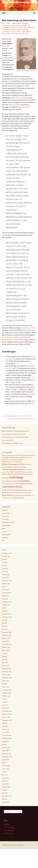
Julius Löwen (11, 34)
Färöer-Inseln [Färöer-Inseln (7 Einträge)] (5, 478)
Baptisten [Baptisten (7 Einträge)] (32, 455)
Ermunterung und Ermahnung (20, 30)
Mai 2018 (4, 684)
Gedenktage (6, 32)
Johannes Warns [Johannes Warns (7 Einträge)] (28, 484)
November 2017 (7, 693)
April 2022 (5, 611)
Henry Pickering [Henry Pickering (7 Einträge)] (20, 484)
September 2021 (7, 617)
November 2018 (7, 672)
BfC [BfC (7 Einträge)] (19, 458)
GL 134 (5, 83)
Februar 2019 (6, 666)
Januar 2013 (5, 778)
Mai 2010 (4, 799)
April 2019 (5, 660)
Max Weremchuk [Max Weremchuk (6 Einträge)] (27, 490)
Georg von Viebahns (14, 105)
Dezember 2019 (7, 644)
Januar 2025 (5, 578)
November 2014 (7, 754)
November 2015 (7, 738)
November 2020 (7, 635)
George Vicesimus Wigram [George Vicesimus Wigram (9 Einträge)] (10, 481)
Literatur (18, 25)
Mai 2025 (4, 565)
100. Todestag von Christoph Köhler (21, 419)
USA (3, 541)
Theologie (24, 25)
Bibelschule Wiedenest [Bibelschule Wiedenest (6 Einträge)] (26, 458)
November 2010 (7, 796)
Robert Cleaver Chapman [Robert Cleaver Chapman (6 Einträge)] (19, 495)
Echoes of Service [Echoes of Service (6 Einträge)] (29, 472)
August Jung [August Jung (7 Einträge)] (26, 455)
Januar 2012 (5, 784)
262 (26, 389)
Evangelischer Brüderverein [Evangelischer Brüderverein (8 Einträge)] (10, 474)
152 (16, 382)
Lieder (17, 34)
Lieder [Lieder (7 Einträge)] (21, 490)
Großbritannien (6, 525)
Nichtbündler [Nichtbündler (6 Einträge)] (18, 493)
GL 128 (10, 81)
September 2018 (7, 678)
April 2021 (5, 626)
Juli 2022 (4, 608)
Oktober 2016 (6, 717)
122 (10, 382)
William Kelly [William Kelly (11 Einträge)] (19, 498)
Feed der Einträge (9, 827)
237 (18, 389)
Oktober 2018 (6, 675)
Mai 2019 (4, 656)
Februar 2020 (6, 641)
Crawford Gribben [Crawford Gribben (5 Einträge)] (6, 472)
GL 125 (18, 79)
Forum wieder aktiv (8, 440)
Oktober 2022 (6, 605)
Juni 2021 (5, 620)
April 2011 (5, 793)
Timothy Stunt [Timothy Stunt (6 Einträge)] (11, 498)
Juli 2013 (4, 772)
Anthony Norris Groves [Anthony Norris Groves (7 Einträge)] (16, 455)
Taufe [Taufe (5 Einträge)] (32, 496)
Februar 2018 (6, 687)
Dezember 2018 (7, 669)
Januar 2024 (5, 590)
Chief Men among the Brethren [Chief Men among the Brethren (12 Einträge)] (13, 469)
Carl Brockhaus (6, 30)
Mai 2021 (4, 623)
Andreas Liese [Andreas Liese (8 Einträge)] (6, 455)
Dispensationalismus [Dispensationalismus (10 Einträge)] (17, 472)
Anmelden (7, 824)
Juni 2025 (5, 562)
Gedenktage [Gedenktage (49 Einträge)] (16, 477)
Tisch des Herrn (24, 34)
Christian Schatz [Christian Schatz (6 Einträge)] (28, 470)
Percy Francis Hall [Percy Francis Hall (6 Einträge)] (26, 493)
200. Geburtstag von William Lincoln (12, 443)
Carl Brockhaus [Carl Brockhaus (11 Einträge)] (7, 467)
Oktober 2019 (6, 647)
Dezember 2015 (7, 735)
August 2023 (6, 596)
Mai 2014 (4, 763)
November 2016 (7, 714)
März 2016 (5, 726)
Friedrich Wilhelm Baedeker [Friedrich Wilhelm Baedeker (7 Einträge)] (26, 474)
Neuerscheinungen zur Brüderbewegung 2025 (15, 431)
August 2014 (6, 760)
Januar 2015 (5, 751)
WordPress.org (8, 833)
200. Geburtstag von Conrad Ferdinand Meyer (15, 437)
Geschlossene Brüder (8, 25)
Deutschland (18, 23)
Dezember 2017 (7, 690)
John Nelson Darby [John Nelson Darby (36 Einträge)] (12, 487)
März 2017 (5, 705)
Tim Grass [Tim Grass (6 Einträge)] (4, 498)
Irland (4, 528)
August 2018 (6, 681)
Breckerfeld (32, 28)
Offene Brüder (6, 535)
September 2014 (7, 757)
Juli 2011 (4, 790)
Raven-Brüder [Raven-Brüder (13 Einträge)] (7, 495)
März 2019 (5, 663)
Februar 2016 (6, 729)
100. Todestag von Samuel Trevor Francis (14, 434)
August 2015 (6, 741)
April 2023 (5, 599)
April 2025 (5, 568)
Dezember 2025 (7, 553)
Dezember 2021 (7, 614)
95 (34, 380)
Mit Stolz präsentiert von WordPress (13, 845)
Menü (4, 13)
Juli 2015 (4, 744)
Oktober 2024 (6, 584)
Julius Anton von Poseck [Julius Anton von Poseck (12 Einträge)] (11, 490)
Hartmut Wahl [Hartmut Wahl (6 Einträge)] (6, 484)
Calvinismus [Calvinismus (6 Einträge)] (28, 464)
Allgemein (5, 510)
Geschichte (25, 23)
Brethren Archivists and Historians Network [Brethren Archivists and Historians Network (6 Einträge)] (13, 460)
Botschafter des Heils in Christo (18, 28)
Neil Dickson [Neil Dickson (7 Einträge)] (11, 493)
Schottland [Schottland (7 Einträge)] (28, 495)
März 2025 (5, 572)
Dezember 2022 (7, 602)
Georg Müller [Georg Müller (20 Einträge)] (24, 481)
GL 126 (25, 86)
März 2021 (5, 629)
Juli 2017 (4, 699)
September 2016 (7, 720)
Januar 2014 (5, 769)
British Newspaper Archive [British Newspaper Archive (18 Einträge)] (13, 464)
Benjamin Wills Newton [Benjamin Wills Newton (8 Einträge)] (11, 457)
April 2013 (5, 775)
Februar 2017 (6, 708)
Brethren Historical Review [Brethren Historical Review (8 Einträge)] (10, 462)
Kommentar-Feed (9, 830)
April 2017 (5, 702)
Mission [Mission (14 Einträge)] (5, 492)
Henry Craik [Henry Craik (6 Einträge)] (12, 484)
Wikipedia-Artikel (29, 330)
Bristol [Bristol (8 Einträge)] (20, 462)
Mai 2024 (4, 587)
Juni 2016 (5, 723)
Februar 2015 (6, 748)
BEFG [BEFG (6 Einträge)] (3, 458)
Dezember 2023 (7, 593)
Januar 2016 (5, 732)
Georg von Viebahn (15, 32)
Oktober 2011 (6, 787)
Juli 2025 (4, 559)
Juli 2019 (4, 653)
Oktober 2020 (6, 638)
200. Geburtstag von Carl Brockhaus (17, 416)
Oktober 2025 (6, 556)
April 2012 (5, 781)
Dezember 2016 (7, 711)
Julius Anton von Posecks (20, 98)
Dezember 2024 (7, 581)
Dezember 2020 (7, 632)
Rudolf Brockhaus (24, 107)
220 (12, 389)
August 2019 (6, 650)
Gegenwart (5, 516)
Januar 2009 (5, 802)
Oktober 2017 (6, 696)
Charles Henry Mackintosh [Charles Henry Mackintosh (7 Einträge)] (19, 467)
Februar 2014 (6, 766)
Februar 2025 (6, 575)
